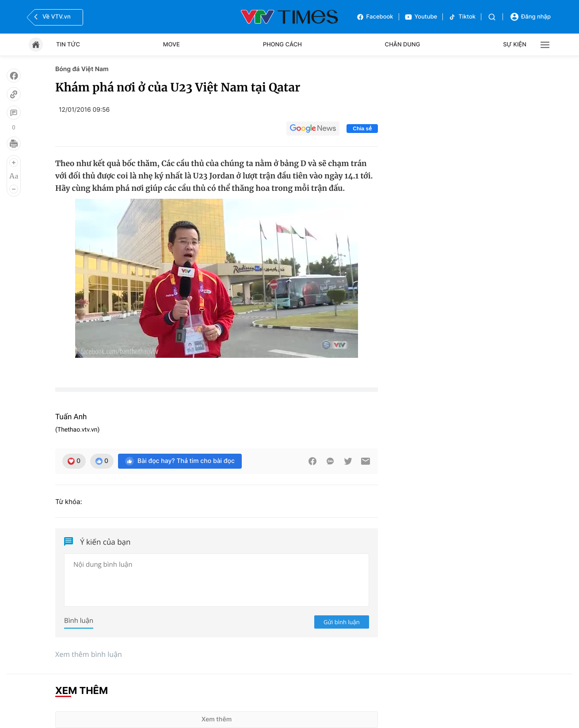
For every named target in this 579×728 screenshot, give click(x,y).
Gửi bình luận (342, 622)
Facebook (375, 17)
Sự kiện (515, 45)
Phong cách (282, 45)
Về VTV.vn (51, 17)
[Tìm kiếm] (492, 17)
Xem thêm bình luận (89, 654)
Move (171, 45)
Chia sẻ (362, 129)
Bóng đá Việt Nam (82, 69)
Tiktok (462, 17)
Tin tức (68, 45)
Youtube (421, 17)
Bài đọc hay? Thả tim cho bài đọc (180, 461)
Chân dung (403, 45)
